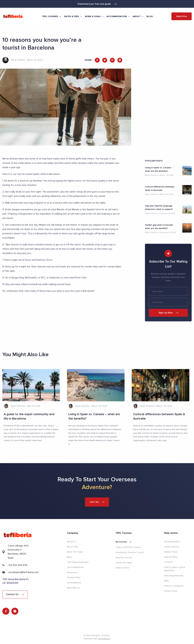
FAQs (166, 581)
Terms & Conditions (174, 586)
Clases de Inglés (124, 563)
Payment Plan (74, 577)
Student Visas (171, 552)
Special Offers (171, 557)
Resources (72, 572)
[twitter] (105, 60)
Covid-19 (168, 562)
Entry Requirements (174, 576)
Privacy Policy (171, 591)
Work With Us (73, 588)
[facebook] (97, 60)
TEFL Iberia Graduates (78, 562)
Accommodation (172, 542)
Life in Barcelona (75, 567)
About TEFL (73, 547)
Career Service (171, 547)
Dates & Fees (122, 568)
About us (71, 542)
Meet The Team (75, 552)
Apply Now (182, 16)
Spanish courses (124, 557)
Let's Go (97, 502)
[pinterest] (112, 60)
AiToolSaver (104, 639)
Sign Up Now (168, 313)
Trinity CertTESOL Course (128, 547)
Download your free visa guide (97, 4)
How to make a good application (174, 569)
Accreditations (74, 583)
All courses (123, 542)
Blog (150, 16)
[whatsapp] (120, 60)
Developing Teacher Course (130, 552)
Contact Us (15, 594)
